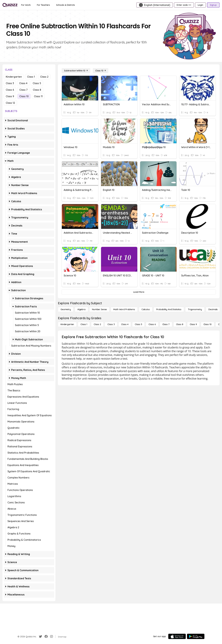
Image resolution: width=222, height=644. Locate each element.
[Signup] (213, 5)
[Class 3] (111, 324)
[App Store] (177, 636)
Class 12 (10, 103)
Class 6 (10, 90)
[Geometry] (66, 309)
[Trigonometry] (195, 309)
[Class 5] (138, 324)
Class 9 (10, 96)
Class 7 (23, 90)
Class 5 (37, 83)
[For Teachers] (43, 5)
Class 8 (37, 90)
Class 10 (24, 96)
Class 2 (44, 77)
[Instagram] (52, 637)
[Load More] (139, 292)
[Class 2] (97, 324)
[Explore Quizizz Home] (10, 5)
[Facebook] (46, 637)
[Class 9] (193, 324)
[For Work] (26, 5)
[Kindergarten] (67, 324)
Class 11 (38, 96)
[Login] (200, 5)
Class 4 (23, 83)
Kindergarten (14, 77)
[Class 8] (180, 324)
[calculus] (146, 309)
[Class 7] (166, 324)
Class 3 (10, 83)
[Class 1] (84, 324)
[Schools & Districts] (65, 5)
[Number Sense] (99, 309)
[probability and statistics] (169, 309)
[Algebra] (81, 309)
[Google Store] (196, 636)
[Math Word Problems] (124, 309)
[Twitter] (40, 637)
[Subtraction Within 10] (76, 71)
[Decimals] (213, 309)
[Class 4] (125, 324)
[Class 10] (101, 71)
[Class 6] (152, 324)
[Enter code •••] (184, 5)
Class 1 (31, 77)
